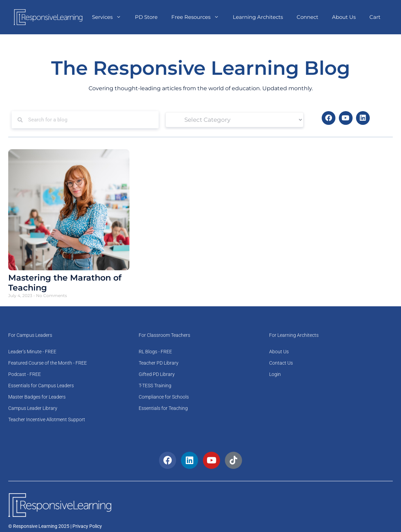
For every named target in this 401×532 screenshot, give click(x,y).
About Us (344, 17)
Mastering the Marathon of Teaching (65, 283)
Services (110, 17)
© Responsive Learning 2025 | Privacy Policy (55, 526)
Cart (375, 17)
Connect (307, 17)
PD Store (146, 17)
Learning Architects (258, 17)
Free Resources (199, 17)
